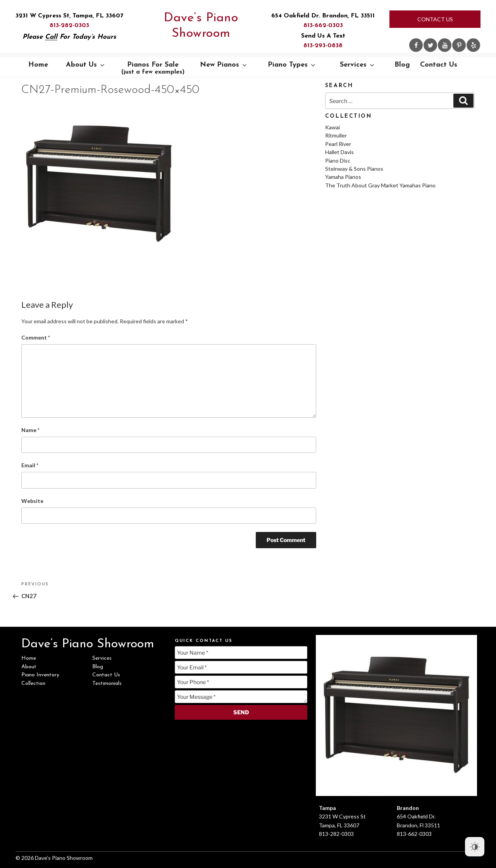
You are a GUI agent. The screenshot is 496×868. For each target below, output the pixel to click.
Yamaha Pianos (343, 177)
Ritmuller (336, 135)
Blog (402, 65)
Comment (36, 337)
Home (38, 65)
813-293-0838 (323, 46)
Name (30, 430)
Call (51, 37)
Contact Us (435, 19)
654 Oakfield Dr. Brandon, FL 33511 (323, 16)
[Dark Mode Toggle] (475, 847)
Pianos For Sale (153, 68)
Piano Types (292, 65)
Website (32, 501)
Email (30, 465)
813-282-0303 (69, 26)
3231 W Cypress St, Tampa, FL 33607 (69, 16)
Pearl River (338, 144)
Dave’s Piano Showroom (201, 26)
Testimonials (107, 684)
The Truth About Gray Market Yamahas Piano (380, 185)
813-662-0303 (323, 26)
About (29, 667)
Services (358, 65)
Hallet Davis (339, 152)
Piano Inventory (40, 675)
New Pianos (224, 65)
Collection (33, 684)
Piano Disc (338, 160)
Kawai (332, 127)
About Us (86, 65)
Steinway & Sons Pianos (354, 169)
